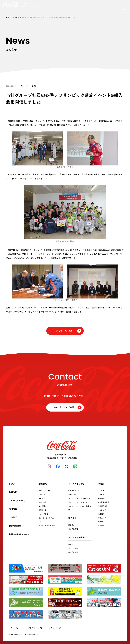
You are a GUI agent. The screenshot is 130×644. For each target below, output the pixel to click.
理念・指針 (43, 502)
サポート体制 (73, 548)
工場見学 (13, 517)
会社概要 (42, 498)
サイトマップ (56, 628)
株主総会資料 (103, 506)
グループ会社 (43, 514)
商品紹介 (72, 525)
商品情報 (72, 518)
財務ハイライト (104, 518)
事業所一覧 (43, 510)
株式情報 (101, 526)
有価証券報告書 (104, 502)
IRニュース (102, 490)
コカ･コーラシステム (46, 518)
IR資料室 (101, 494)
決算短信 (101, 498)
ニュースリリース (17, 500)
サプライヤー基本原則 (47, 526)
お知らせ (16, 17)
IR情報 (101, 484)
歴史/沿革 (42, 506)
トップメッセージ (45, 490)
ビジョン (42, 494)
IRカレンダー (103, 510)
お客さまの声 (73, 552)
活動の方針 (72, 494)
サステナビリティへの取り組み (80, 498)
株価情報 (101, 514)
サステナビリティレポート (78, 502)
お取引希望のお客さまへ (80, 537)
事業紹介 (72, 544)
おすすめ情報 (73, 529)
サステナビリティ (76, 484)
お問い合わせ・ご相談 (64, 407)
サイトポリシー (16, 628)
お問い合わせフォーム (19, 534)
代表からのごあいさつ (76, 490)
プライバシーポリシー (36, 628)
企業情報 (43, 484)
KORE (41, 522)
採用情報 (13, 509)
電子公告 (101, 522)
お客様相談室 (15, 526)
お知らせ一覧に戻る (64, 331)
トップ (8, 17)
